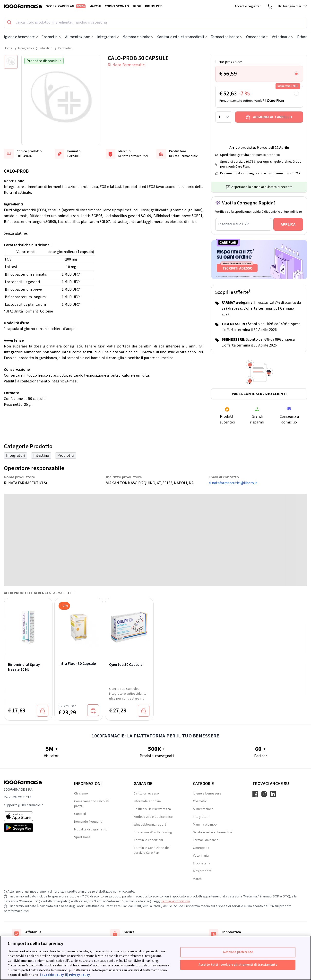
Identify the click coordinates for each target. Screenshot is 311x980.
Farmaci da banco (226, 37)
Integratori (108, 37)
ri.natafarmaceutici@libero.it (233, 483)
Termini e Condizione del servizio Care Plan (152, 850)
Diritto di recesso (146, 794)
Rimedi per (153, 6)
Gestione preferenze (238, 952)
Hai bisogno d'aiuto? (293, 6)
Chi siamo (81, 794)
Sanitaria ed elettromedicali (182, 37)
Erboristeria (202, 863)
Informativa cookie (147, 801)
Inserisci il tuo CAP (234, 224)
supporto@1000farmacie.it (23, 805)
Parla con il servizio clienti (259, 394)
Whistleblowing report (150, 825)
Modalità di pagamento (91, 829)
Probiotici (65, 48)
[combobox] (155, 22)
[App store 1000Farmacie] (31, 816)
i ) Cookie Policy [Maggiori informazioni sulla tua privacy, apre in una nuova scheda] (52, 975)
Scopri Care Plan (66, 6)
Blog (137, 6)
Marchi (95, 6)
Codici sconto (117, 6)
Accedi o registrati (248, 6)
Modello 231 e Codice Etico (153, 817)
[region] (155, 958)
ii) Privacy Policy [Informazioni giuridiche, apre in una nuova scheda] (78, 975)
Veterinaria (283, 37)
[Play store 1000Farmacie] (31, 828)
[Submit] (10, 22)
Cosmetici (51, 37)
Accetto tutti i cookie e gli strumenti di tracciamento (238, 964)
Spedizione (82, 837)
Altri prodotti (202, 871)
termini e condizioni (176, 901)
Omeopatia (257, 37)
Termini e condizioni (148, 840)
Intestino (46, 48)
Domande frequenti (88, 822)
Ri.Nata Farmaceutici (127, 65)
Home (8, 48)
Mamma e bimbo (138, 37)
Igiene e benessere (21, 37)
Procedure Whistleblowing (153, 832)
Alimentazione (79, 37)
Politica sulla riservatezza (152, 809)
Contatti (80, 814)
